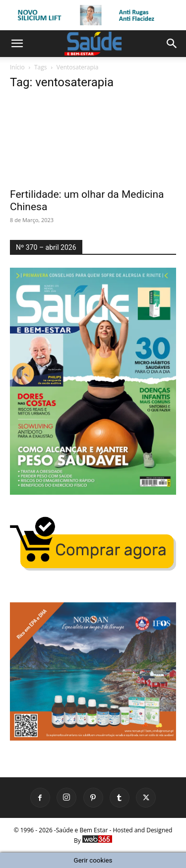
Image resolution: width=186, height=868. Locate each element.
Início (17, 67)
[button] (17, 44)
